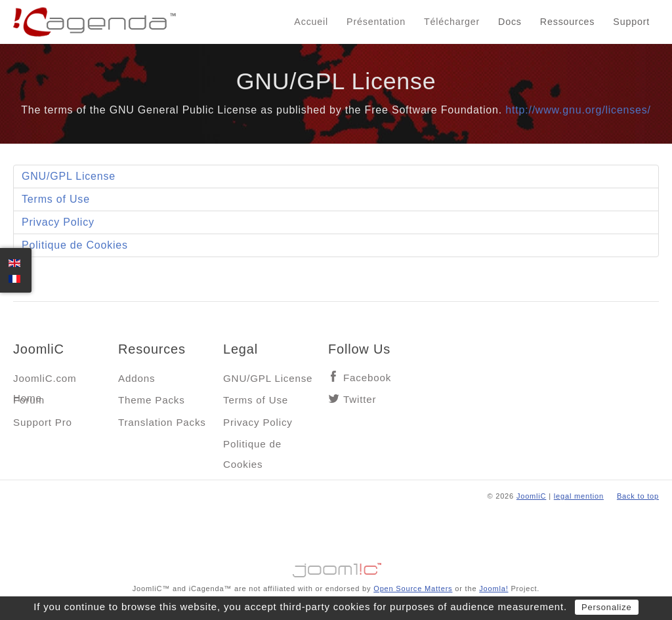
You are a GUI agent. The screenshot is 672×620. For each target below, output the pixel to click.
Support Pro (43, 422)
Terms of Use (56, 199)
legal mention (579, 496)
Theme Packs (152, 400)
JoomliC (532, 496)
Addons (136, 378)
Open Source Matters (413, 589)
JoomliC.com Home (45, 382)
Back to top (638, 496)
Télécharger (452, 22)
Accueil (311, 22)
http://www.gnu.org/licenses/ (578, 110)
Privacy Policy (58, 222)
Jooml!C (336, 567)
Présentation (376, 22)
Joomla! (493, 589)
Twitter (360, 399)
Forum (29, 400)
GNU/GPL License (69, 176)
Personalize (607, 607)
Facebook (367, 378)
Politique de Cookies (75, 245)
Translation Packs (162, 422)
